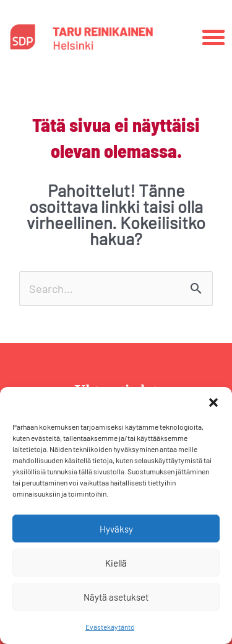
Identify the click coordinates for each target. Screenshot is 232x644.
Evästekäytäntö (110, 627)
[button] (213, 402)
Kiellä (116, 563)
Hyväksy (116, 529)
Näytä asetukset (116, 597)
